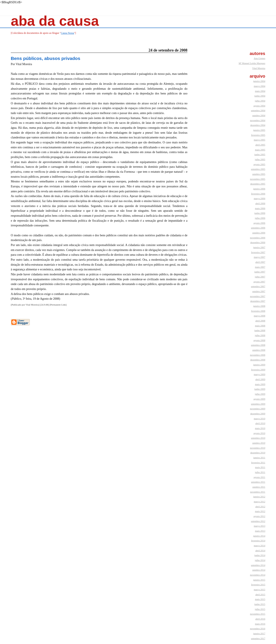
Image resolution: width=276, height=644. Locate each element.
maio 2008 (260, 326)
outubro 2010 (259, 443)
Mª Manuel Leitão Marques (252, 63)
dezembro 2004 (258, 125)
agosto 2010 (259, 433)
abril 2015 (260, 594)
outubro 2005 (259, 174)
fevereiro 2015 (258, 584)
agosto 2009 (259, 399)
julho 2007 (260, 277)
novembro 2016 (258, 628)
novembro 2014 (258, 575)
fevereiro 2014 (258, 541)
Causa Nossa (67, 33)
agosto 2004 (259, 106)
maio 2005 (260, 150)
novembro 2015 (258, 614)
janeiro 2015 (259, 580)
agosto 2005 (259, 164)
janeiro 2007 (259, 247)
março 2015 (260, 589)
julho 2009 (260, 394)
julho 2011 (260, 472)
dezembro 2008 (258, 360)
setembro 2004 (258, 110)
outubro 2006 (259, 233)
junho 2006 (260, 213)
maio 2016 (260, 624)
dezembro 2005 (258, 184)
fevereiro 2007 (258, 252)
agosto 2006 (259, 223)
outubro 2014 (259, 570)
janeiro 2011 (259, 458)
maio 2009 (260, 384)
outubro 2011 (259, 487)
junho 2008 (260, 330)
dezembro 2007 (258, 301)
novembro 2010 (258, 448)
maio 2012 (260, 511)
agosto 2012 (259, 516)
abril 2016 (260, 619)
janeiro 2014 (259, 536)
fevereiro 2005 (258, 135)
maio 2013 (260, 531)
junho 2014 (260, 555)
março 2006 (260, 198)
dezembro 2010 (258, 453)
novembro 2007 (258, 296)
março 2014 (260, 545)
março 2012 (260, 501)
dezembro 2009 (258, 414)
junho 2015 (260, 604)
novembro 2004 (258, 120)
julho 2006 (260, 218)
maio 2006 (260, 208)
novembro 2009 (258, 409)
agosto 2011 (259, 477)
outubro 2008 (259, 350)
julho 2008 (260, 335)
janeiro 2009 (259, 365)
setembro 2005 (258, 169)
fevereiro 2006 (258, 194)
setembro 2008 (258, 345)
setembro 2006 (258, 228)
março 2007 (260, 257)
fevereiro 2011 (258, 462)
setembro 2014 (258, 565)
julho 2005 (260, 159)
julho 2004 (260, 101)
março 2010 (260, 418)
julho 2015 (260, 609)
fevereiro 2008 (258, 311)
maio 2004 (260, 91)
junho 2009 (260, 389)
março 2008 (260, 316)
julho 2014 (260, 560)
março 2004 (260, 86)
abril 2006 (260, 203)
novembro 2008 (258, 355)
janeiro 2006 (259, 189)
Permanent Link (58, 305)
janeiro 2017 (259, 633)
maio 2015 (260, 599)
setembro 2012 (258, 521)
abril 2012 (260, 506)
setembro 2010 (258, 438)
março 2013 (260, 526)
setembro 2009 (258, 404)
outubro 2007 (259, 291)
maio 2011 (260, 467)
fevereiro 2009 (258, 370)
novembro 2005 (258, 179)
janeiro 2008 (259, 306)
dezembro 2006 (258, 242)
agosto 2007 (259, 282)
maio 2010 (260, 428)
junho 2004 (260, 96)
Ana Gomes (260, 58)
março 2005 (260, 140)
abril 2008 (260, 321)
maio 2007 (260, 267)
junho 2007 (260, 272)
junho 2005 (260, 154)
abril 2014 (260, 550)
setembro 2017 (258, 638)
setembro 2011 (258, 482)
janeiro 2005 (259, 130)
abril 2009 (260, 379)
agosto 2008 (259, 340)
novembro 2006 (258, 238)
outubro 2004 (259, 115)
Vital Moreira (259, 68)
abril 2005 (260, 145)
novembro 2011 (258, 492)
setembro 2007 (258, 286)
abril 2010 (260, 423)
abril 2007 (260, 262)
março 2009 (260, 374)
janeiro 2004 (259, 81)
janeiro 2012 (259, 497)
